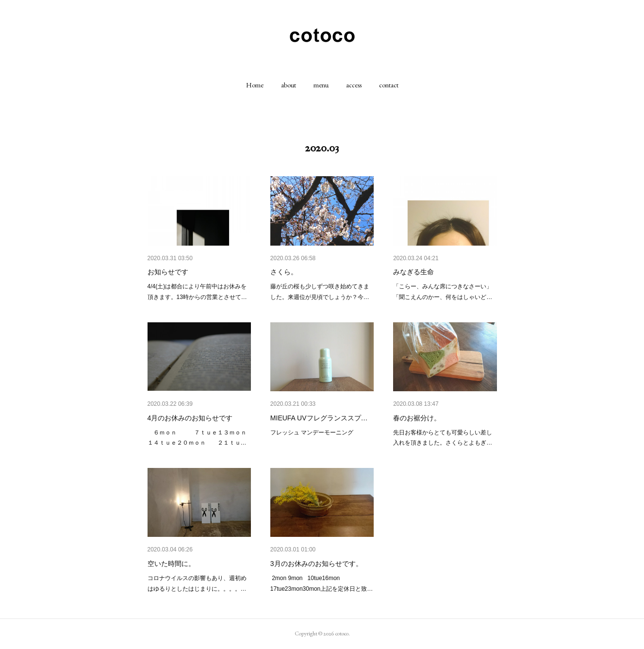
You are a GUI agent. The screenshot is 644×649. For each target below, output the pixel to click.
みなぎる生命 (413, 272)
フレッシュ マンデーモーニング (312, 433)
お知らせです (168, 272)
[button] (255, 85)
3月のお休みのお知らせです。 (316, 564)
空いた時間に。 (171, 564)
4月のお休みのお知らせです (190, 418)
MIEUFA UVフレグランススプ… (319, 418)
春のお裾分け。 (417, 418)
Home (255, 85)
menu (321, 85)
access (354, 85)
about (289, 85)
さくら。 (284, 272)
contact (389, 85)
